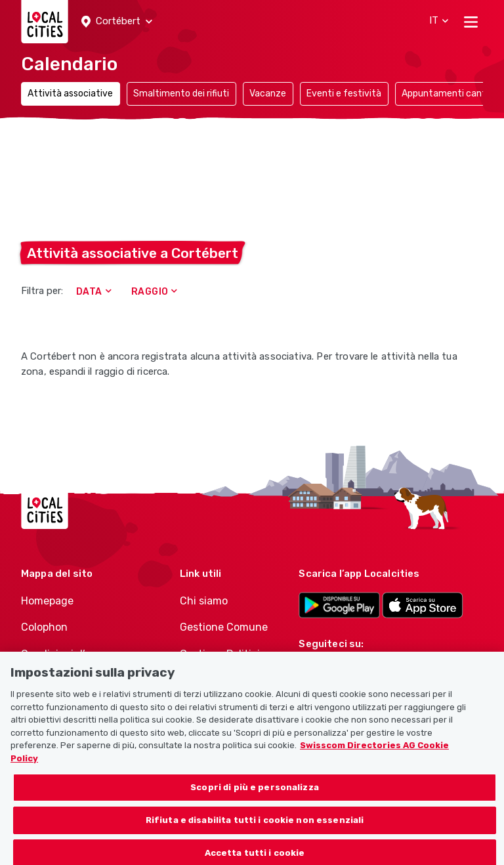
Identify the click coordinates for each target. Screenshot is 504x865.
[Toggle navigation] (471, 22)
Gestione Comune (224, 627)
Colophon (44, 627)
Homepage (47, 601)
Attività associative (70, 94)
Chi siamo (204, 601)
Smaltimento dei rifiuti (181, 94)
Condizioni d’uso (62, 654)
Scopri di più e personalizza (255, 795)
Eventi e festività (344, 94)
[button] (117, 22)
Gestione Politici (220, 654)
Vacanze (268, 94)
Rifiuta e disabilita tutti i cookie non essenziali (255, 828)
